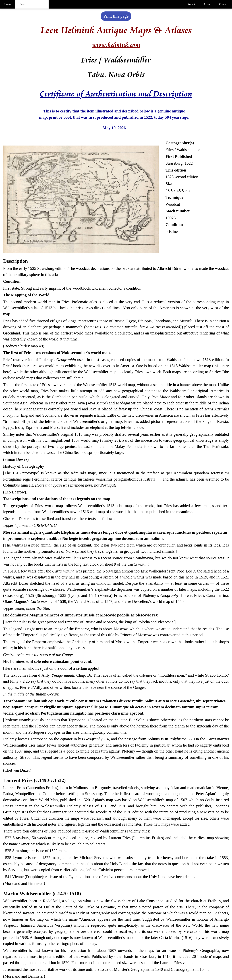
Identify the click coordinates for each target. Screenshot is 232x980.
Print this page (116, 16)
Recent (191, 4)
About (207, 4)
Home (8, 4)
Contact (223, 4)
